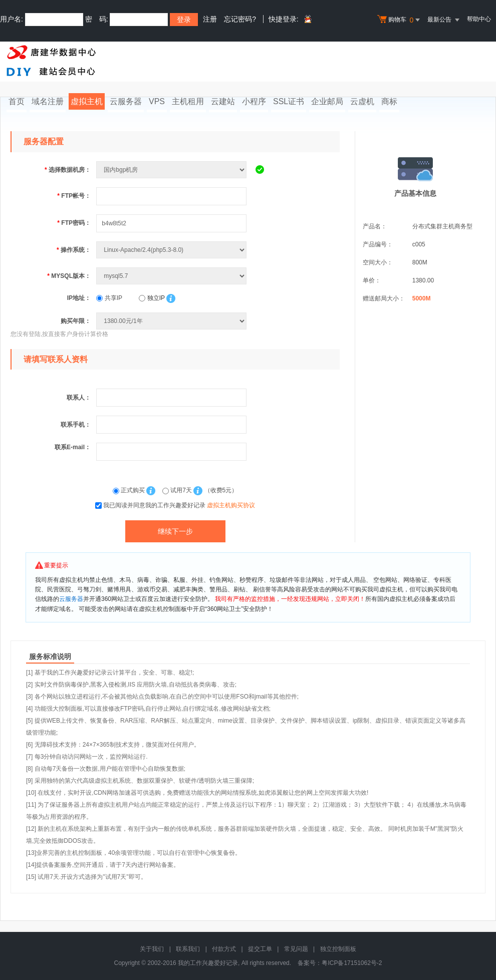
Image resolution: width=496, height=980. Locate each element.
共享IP (109, 298)
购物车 (400, 20)
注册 (210, 19)
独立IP (152, 298)
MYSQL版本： (69, 276)
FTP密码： (74, 223)
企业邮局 (327, 101)
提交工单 (260, 949)
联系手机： (76, 425)
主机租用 (188, 101)
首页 (17, 101)
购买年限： (76, 321)
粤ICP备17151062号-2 (352, 963)
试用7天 (178, 490)
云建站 (223, 101)
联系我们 (188, 949)
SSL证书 (289, 101)
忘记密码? (240, 19)
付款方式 (224, 949)
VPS (157, 101)
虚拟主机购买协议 (231, 505)
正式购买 (130, 490)
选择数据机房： (68, 170)
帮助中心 (479, 19)
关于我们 (152, 949)
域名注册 (48, 101)
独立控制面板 (338, 949)
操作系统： (74, 250)
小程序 (254, 101)
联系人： (79, 398)
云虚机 (362, 101)
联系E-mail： (73, 447)
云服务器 (126, 101)
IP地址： (79, 298)
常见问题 (296, 949)
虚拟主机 (87, 101)
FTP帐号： (74, 196)
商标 (389, 101)
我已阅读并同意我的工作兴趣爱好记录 (179, 505)
